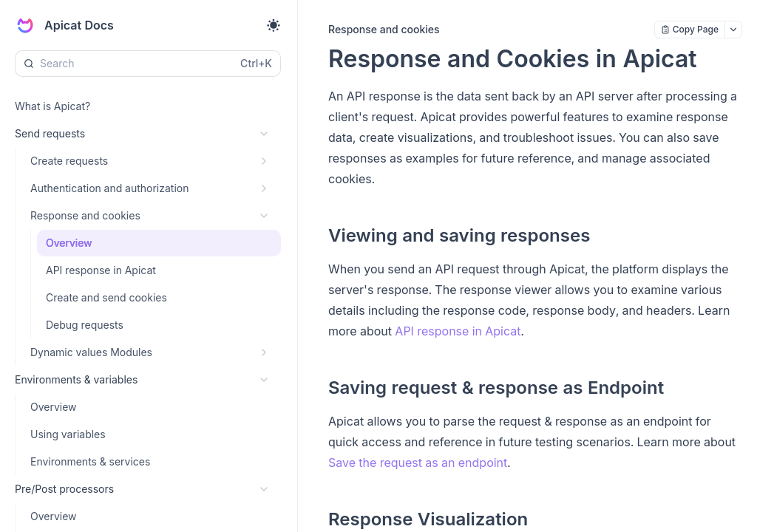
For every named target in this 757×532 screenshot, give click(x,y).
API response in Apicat (458, 331)
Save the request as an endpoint (418, 463)
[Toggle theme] (274, 25)
